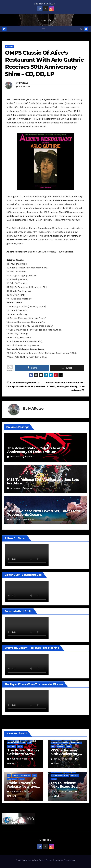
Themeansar (69, 860)
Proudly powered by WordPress (30, 860)
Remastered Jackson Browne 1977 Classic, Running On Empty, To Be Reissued (65, 386)
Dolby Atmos (76, 743)
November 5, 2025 (63, 792)
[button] (81, 29)
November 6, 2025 (63, 759)
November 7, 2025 (20, 759)
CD (9, 775)
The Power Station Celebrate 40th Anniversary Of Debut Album (36, 450)
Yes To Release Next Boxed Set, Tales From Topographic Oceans (43, 513)
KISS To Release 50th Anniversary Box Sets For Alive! (43, 481)
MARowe (24, 83)
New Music (12, 779)
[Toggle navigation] (43, 29)
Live (29, 743)
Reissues (9, 46)
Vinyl (20, 746)
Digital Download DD (17, 743)
